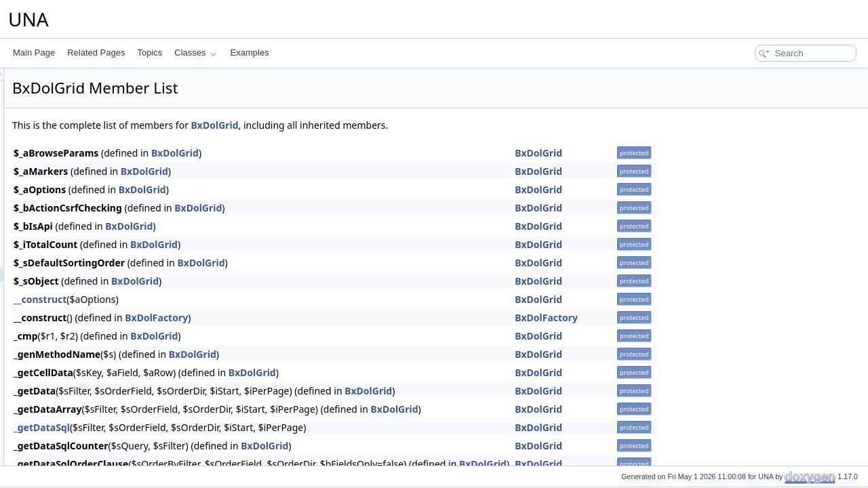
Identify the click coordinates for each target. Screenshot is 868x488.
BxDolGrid (384, 125)
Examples (250, 53)
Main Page (34, 53)
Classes (195, 53)
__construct (210, 299)
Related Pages (96, 53)
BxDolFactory (326, 318)
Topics (150, 53)
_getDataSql (211, 427)
